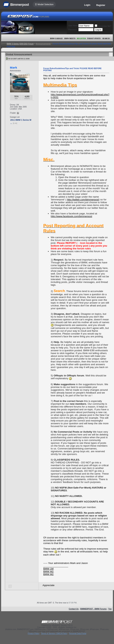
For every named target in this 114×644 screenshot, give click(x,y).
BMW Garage (56, 39)
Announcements (43, 44)
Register (101, 5)
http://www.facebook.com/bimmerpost (71, 216)
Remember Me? (103, 26)
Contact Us (74, 609)
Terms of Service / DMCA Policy (54, 633)
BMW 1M (48, 569)
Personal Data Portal (78, 633)
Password (73, 30)
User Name (73, 26)
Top (110, 609)
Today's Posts (94, 39)
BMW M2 (48, 571)
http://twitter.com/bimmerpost (83, 200)
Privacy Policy (34, 633)
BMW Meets (70, 39)
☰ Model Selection (44, 4)
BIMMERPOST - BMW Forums (93, 609)
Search (106, 39)
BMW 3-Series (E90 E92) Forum (20, 44)
